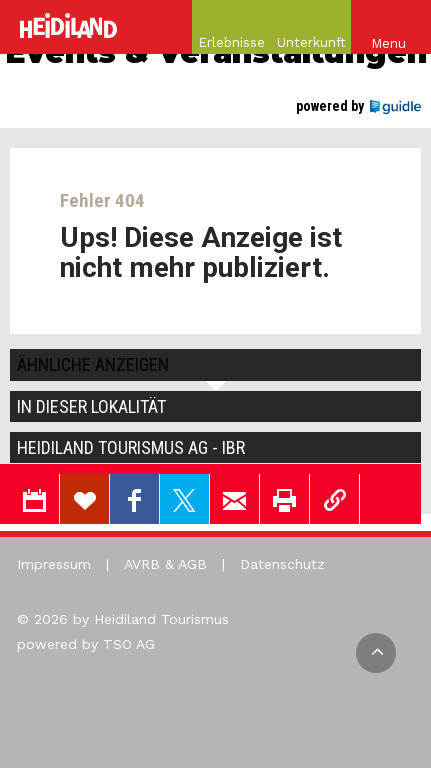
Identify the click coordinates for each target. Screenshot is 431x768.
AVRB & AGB (165, 564)
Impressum (54, 564)
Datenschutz (282, 564)
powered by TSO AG (86, 644)
